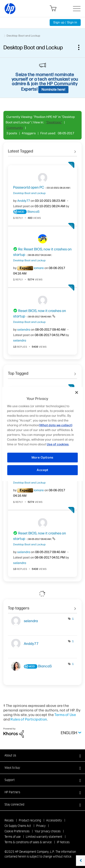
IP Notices (63, 842)
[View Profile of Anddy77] (24, 201)
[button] (42, 755)
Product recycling (30, 820)
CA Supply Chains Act (18, 826)
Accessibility (54, 820)
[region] (42, 434)
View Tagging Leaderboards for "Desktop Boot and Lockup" (42, 606)
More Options (42, 458)
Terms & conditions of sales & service (28, 842)
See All (42, 150)
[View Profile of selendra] (24, 330)
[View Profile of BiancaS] (33, 212)
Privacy (41, 826)
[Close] (77, 392)
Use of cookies (58, 444)
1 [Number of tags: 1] (73, 619)
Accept (42, 470)
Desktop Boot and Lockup (23, 36)
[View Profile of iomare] (39, 268)
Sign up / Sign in (65, 22)
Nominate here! (53, 90)
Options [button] (81, 47)
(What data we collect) (56, 425)
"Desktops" (54, 122)
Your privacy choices (48, 831)
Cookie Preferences (17, 831)
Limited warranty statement (44, 837)
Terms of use (13, 837)
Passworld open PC (42, 187)
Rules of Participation (29, 719)
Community (15, 128)
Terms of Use (65, 715)
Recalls (9, 820)
